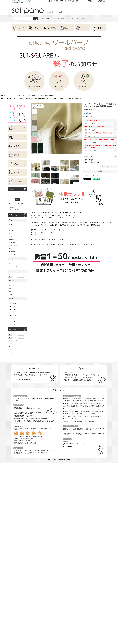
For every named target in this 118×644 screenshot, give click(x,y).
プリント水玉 (12, 337)
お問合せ (103, 1)
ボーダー (11, 285)
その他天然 (12, 243)
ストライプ (12, 349)
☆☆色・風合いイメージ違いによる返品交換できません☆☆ (100, 133)
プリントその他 (13, 340)
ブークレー (12, 318)
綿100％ (11, 225)
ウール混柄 (12, 306)
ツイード (17, 210)
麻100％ (11, 237)
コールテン (12, 321)
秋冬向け (11, 294)
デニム (11, 210)
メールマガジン (82, 1)
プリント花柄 (12, 334)
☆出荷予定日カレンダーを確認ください (95, 127)
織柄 (10, 288)
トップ (53, 1)
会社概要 (61, 1)
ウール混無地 (12, 304)
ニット (77, 19)
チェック (72, 19)
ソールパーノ (9, 96)
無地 (10, 291)
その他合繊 (12, 251)
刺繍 (10, 264)
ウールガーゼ (12, 309)
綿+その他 (12, 231)
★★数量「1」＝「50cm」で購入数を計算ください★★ (99, 139)
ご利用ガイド (71, 1)
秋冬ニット (12, 324)
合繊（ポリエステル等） (27, 98)
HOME (2, 96)
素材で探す (17, 98)
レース (82, 19)
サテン (37, 98)
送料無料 (57, 19)
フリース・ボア (13, 315)
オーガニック (64, 19)
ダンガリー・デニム (14, 246)
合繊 (10, 248)
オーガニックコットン (15, 228)
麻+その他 (12, 240)
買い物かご (93, 1)
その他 (11, 352)
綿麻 (10, 234)
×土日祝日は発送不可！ (91, 120)
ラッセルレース (13, 267)
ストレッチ (12, 254)
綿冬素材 (11, 312)
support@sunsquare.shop (24, 379)
